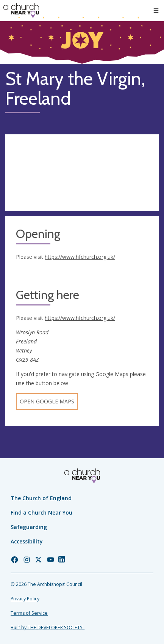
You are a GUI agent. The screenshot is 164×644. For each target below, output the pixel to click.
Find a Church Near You (41, 513)
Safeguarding (29, 527)
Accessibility (27, 541)
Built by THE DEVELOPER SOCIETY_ (48, 627)
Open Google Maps (47, 401)
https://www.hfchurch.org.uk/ (80, 257)
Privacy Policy (25, 599)
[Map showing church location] (82, 173)
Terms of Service (29, 613)
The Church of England (41, 498)
